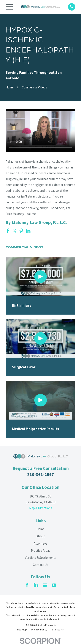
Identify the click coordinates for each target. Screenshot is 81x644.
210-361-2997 (41, 474)
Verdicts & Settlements (41, 558)
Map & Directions (41, 508)
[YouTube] (54, 585)
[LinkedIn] (36, 585)
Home (40, 529)
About (41, 536)
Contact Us (40, 565)
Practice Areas (41, 551)
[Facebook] (27, 585)
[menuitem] (22, 630)
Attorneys (40, 543)
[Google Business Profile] (45, 585)
